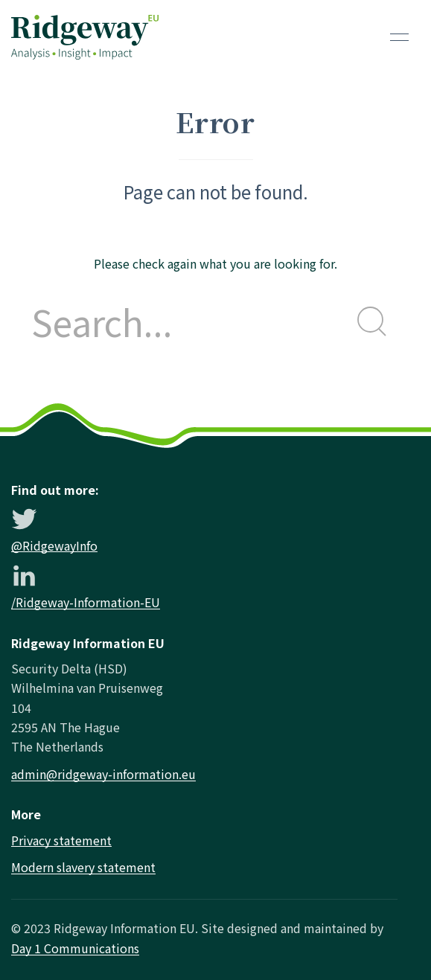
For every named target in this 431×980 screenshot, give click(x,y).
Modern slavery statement (83, 867)
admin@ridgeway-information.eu (103, 774)
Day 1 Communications (75, 948)
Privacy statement (61, 840)
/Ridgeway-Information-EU (86, 602)
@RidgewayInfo (54, 545)
